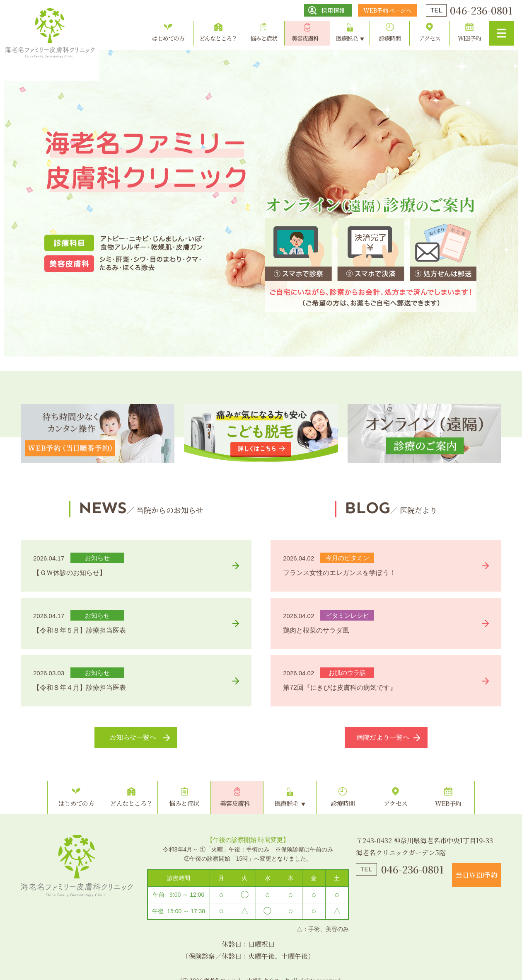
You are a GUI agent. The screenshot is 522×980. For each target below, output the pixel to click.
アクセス (430, 38)
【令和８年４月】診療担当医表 (80, 688)
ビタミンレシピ (347, 615)
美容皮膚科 (305, 38)
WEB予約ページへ (388, 10)
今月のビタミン (347, 558)
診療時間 (390, 38)
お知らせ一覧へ (133, 737)
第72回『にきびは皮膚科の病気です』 (340, 688)
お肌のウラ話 (347, 673)
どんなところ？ (218, 38)
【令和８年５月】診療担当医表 (80, 630)
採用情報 (333, 10)
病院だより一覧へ (383, 737)
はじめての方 (168, 38)
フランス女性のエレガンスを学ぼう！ (339, 573)
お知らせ (97, 558)
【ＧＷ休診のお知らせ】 (70, 573)
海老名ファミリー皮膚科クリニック (77, 866)
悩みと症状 (264, 38)
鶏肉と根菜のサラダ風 (316, 630)
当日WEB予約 (477, 875)
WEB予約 (469, 38)
